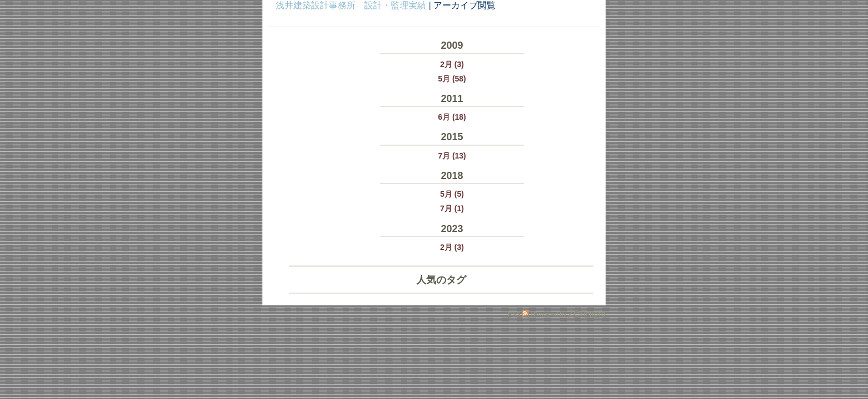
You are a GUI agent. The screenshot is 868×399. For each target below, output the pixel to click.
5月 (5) (452, 194)
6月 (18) (452, 117)
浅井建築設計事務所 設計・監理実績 (351, 5)
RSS (518, 314)
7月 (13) (452, 156)
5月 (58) (452, 79)
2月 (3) (452, 64)
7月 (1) (452, 208)
